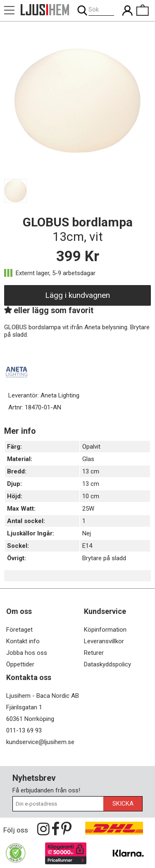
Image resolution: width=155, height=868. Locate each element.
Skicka (123, 804)
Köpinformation (105, 630)
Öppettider (20, 664)
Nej (87, 533)
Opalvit (91, 447)
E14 (87, 546)
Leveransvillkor (104, 641)
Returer (94, 653)
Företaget (19, 630)
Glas (88, 459)
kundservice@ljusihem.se (40, 742)
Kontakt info (23, 641)
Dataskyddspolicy (107, 664)
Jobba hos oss (27, 653)
